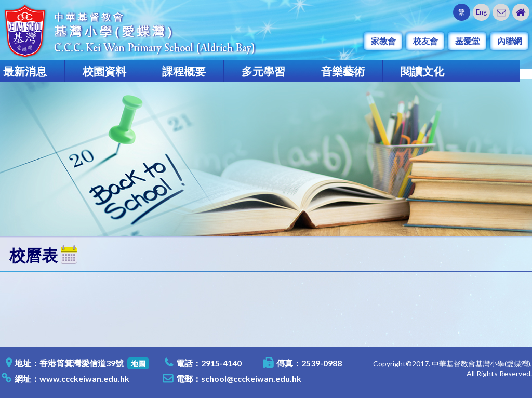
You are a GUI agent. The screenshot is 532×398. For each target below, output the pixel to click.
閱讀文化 (422, 71)
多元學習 (263, 71)
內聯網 (510, 41)
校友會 (425, 41)
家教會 (383, 41)
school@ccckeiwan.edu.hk (251, 379)
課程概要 (184, 71)
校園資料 (104, 71)
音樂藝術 (343, 71)
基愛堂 (468, 41)
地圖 (138, 363)
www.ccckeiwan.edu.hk (84, 379)
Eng (481, 12)
